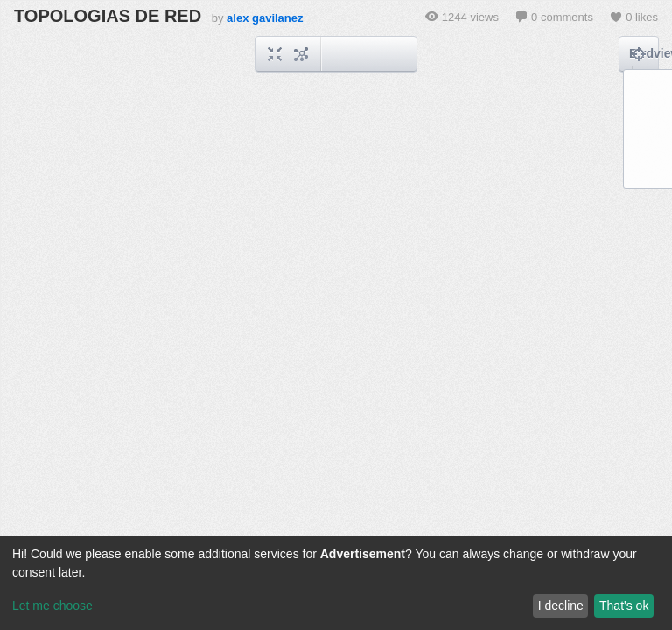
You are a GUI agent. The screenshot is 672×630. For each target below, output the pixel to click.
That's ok (624, 605)
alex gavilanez (265, 18)
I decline (561, 605)
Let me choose (52, 605)
